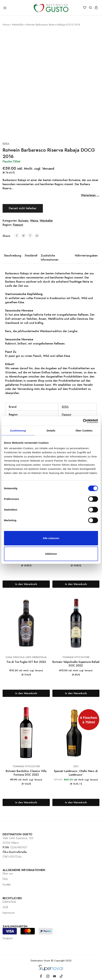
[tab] (13, 258)
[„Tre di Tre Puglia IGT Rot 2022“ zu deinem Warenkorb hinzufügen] (26, 693)
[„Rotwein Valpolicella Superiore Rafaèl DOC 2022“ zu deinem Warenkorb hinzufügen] (76, 693)
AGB (5, 907)
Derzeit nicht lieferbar (23, 208)
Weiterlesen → (90, 195)
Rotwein (23, 221)
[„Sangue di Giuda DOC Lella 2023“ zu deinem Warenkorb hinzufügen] (76, 584)
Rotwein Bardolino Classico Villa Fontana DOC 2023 (26, 773)
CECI (76, 766)
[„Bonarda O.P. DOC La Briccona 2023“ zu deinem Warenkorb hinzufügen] (26, 584)
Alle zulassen (51, 538)
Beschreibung (13, 256)
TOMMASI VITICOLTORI (76, 657)
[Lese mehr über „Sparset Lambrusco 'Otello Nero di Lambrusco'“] (76, 802)
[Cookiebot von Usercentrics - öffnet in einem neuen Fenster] (83, 421)
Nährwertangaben (86, 256)
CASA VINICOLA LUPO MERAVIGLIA (26, 657)
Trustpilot (8, 938)
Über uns (8, 874)
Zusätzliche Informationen (50, 258)
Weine (34, 221)
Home (6, 25)
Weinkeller (18, 25)
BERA (6, 144)
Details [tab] (51, 431)
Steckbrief (31, 256)
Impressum (9, 913)
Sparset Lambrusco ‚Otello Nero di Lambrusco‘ (76, 773)
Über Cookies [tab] (84, 431)
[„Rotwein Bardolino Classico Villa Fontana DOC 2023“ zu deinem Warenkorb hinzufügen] (26, 802)
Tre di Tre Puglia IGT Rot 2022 (26, 662)
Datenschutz (9, 902)
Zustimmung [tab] (18, 431)
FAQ (5, 879)
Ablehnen (51, 554)
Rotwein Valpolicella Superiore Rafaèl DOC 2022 (76, 664)
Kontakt (7, 885)
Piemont (18, 225)
